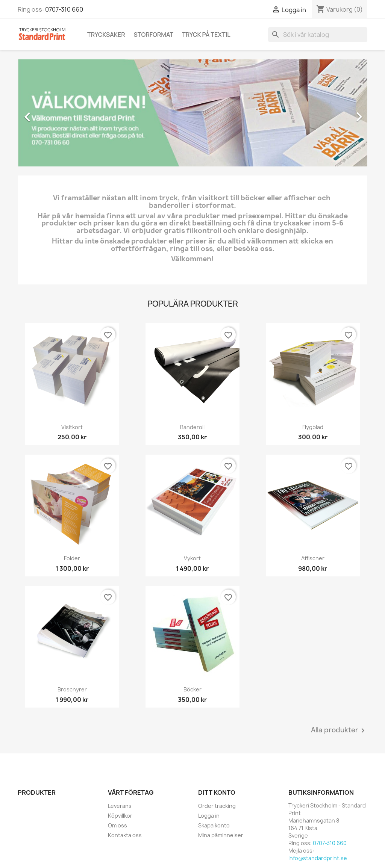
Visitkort (72, 427)
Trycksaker (106, 35)
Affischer (313, 558)
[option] (192, 113)
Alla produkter (339, 730)
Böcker (192, 689)
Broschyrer (72, 689)
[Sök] (318, 35)
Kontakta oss (125, 835)
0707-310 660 (64, 9)
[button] (44, 113)
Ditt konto (217, 792)
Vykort (192, 558)
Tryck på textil (206, 35)
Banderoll (192, 427)
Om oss (117, 825)
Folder (72, 558)
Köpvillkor (120, 816)
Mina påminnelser (221, 835)
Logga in (209, 816)
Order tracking (217, 806)
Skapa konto (214, 825)
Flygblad (313, 427)
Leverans (120, 806)
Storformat (154, 35)
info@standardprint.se (318, 858)
